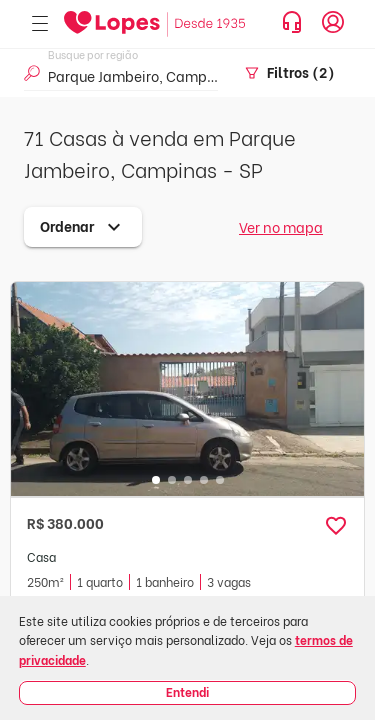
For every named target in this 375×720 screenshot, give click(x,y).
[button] (336, 526)
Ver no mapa (281, 226)
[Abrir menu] (40, 24)
